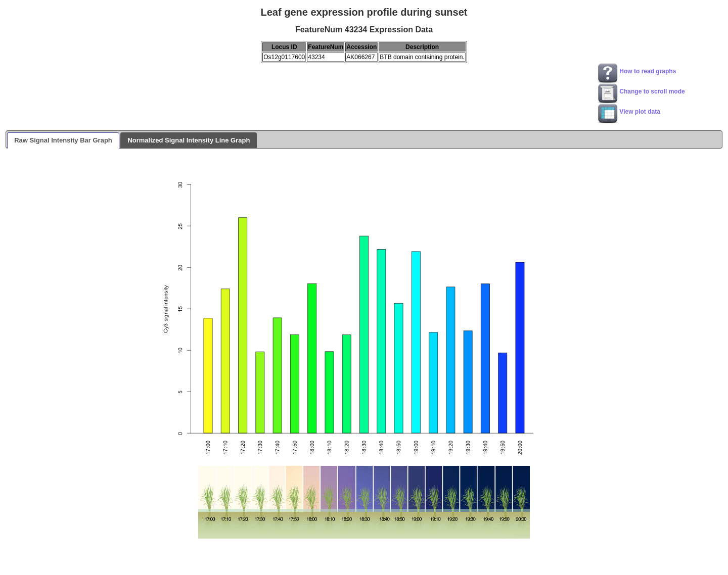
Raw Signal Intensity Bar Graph (63, 140)
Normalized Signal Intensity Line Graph (189, 140)
